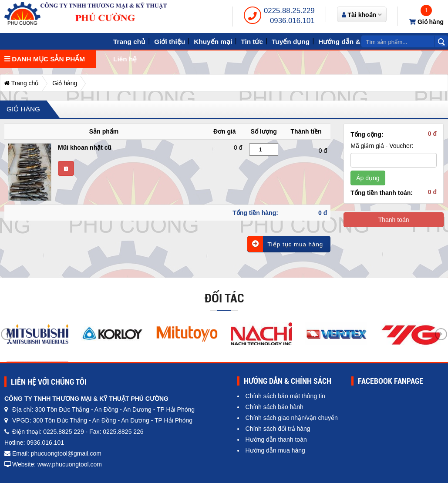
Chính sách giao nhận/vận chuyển (292, 418)
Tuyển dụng (291, 42)
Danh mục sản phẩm (45, 59)
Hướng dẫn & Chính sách (358, 42)
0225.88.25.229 (289, 11)
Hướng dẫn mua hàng (275, 450)
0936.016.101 (292, 21)
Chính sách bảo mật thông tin (285, 396)
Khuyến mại (213, 42)
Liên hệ (125, 59)
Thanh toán (394, 220)
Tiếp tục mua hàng (285, 244)
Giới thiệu (170, 42)
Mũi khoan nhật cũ (85, 148)
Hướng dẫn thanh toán (276, 439)
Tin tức (252, 42)
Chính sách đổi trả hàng (278, 429)
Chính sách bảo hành (275, 407)
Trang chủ (129, 42)
